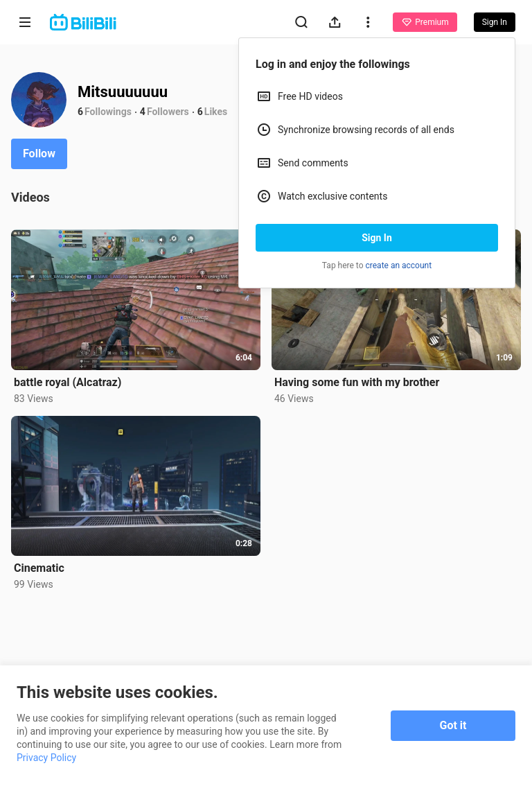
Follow (39, 154)
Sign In (377, 238)
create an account (399, 265)
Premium (425, 22)
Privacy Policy (46, 758)
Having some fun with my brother (357, 382)
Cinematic (39, 568)
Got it (453, 725)
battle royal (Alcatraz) (68, 382)
